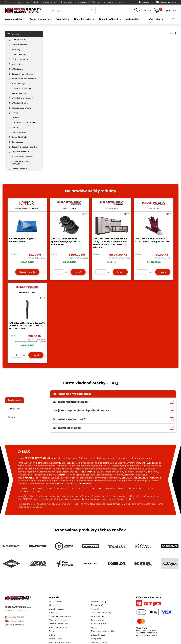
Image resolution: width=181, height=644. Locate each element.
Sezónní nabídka (19, 169)
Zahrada (15, 118)
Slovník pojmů (84, 2)
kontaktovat (112, 504)
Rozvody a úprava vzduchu (24, 147)
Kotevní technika (19, 137)
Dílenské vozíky (19, 54)
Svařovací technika (20, 152)
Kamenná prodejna (20, 2)
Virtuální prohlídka (106, 2)
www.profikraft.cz (16, 625)
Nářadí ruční (17, 69)
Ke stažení (55, 2)
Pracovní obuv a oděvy (22, 157)
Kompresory (17, 142)
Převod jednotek (68, 2)
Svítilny (15, 127)
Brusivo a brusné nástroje (24, 79)
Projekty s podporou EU (146, 635)
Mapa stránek (142, 628)
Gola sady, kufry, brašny (23, 74)
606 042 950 (146, 2)
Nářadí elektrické (20, 103)
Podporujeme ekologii (146, 630)
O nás (8, 2)
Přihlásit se (145, 10)
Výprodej (16, 50)
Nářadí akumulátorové (22, 98)
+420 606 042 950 (16, 617)
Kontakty (120, 2)
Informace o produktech (147, 633)
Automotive (17, 64)
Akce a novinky (19, 40)
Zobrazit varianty (27, 272)
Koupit (78, 272)
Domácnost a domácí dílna (24, 122)
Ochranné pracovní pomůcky (21, 163)
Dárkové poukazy (20, 45)
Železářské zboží (19, 132)
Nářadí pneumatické (21, 108)
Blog (94, 2)
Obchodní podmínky (40, 2)
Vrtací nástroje (18, 84)
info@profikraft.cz (166, 2)
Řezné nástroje (19, 93)
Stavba (15, 113)
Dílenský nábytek (20, 59)
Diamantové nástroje (21, 88)
